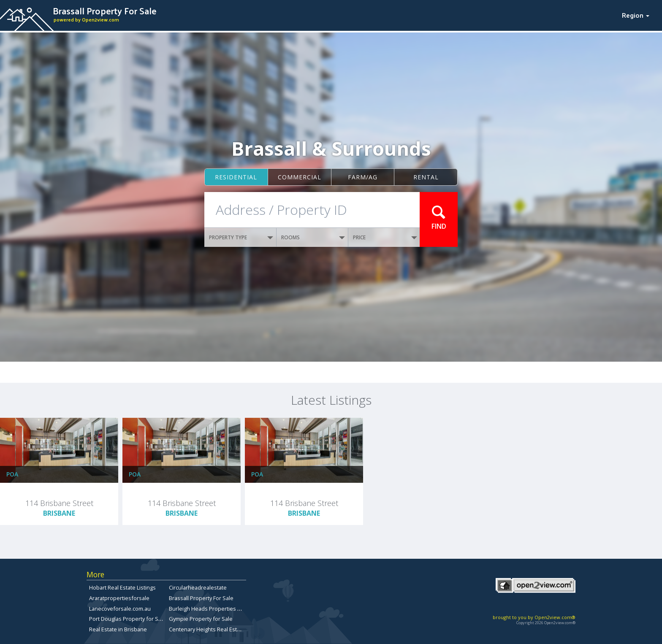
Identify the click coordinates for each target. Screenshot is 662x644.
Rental (426, 177)
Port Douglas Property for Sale (128, 619)
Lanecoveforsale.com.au (120, 609)
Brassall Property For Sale (201, 598)
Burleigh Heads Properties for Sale (213, 609)
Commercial (300, 177)
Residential (236, 177)
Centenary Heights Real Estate (207, 629)
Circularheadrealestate (198, 587)
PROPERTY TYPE (241, 237)
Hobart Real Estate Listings (122, 587)
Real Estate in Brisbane (118, 629)
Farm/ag (363, 177)
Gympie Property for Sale (201, 619)
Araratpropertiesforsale (119, 598)
